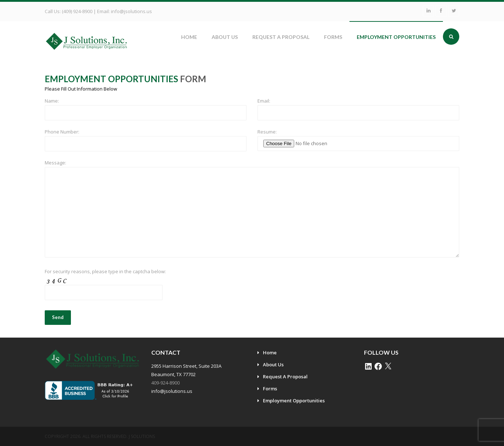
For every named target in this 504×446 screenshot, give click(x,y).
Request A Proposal (281, 37)
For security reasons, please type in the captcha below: (105, 271)
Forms (333, 37)
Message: (55, 163)
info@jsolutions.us (131, 11)
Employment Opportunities (396, 37)
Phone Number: (62, 132)
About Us (225, 37)
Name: (52, 101)
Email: (264, 101)
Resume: (267, 132)
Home (189, 37)
